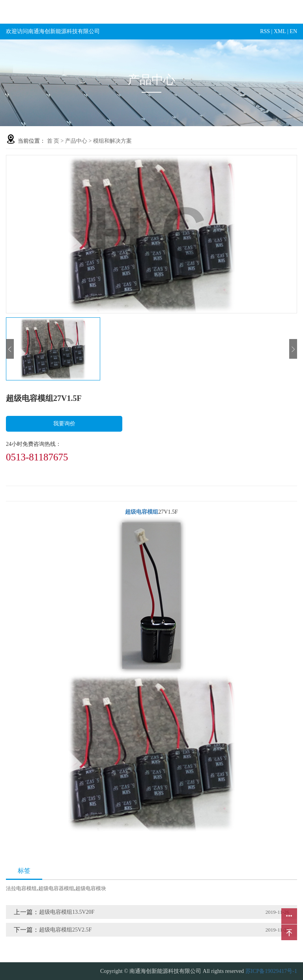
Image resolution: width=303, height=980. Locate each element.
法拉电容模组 (21, 888)
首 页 (53, 141)
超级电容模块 (91, 888)
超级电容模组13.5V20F (67, 912)
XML (280, 31)
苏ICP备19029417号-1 (271, 971)
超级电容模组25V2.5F (65, 930)
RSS (265, 31)
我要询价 (64, 424)
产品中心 (76, 141)
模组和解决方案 (112, 141)
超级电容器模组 (56, 888)
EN (293, 31)
